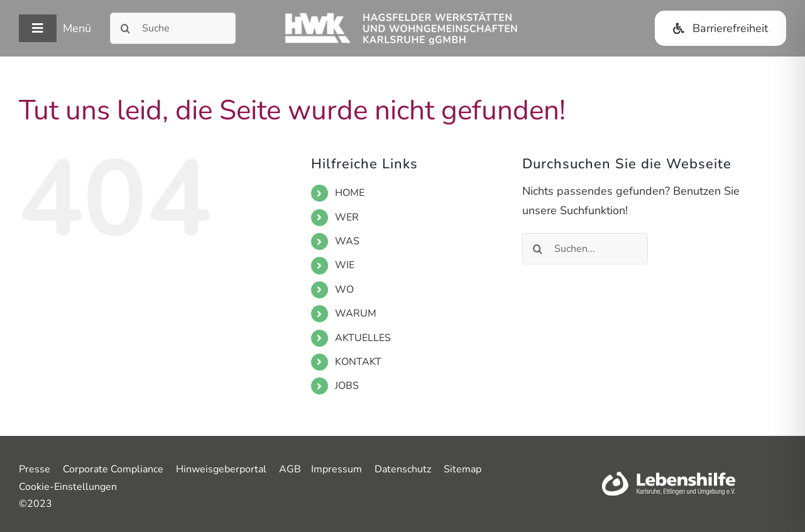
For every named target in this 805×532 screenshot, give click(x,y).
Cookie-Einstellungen (68, 487)
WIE (345, 265)
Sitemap (463, 469)
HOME (350, 193)
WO (344, 290)
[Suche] (173, 28)
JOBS (347, 386)
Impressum (337, 469)
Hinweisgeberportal (221, 469)
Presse (35, 469)
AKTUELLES (363, 338)
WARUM (356, 313)
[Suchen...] (585, 249)
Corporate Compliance (113, 469)
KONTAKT (358, 362)
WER (347, 217)
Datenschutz (403, 469)
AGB (290, 469)
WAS (347, 241)
